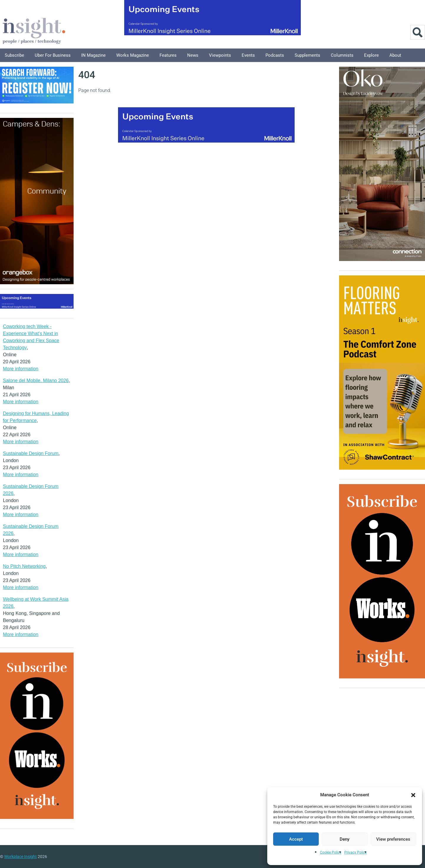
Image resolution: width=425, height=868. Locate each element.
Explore (371, 55)
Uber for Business (53, 55)
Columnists (342, 55)
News (193, 55)
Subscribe (14, 55)
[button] (413, 795)
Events (248, 55)
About (395, 55)
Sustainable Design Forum (31, 453)
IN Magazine (93, 55)
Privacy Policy (356, 852)
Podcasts (275, 55)
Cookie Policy (331, 852)
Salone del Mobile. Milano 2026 (36, 381)
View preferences (393, 839)
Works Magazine (133, 55)
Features (168, 55)
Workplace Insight (20, 857)
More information (21, 369)
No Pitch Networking (24, 566)
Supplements (307, 55)
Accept (296, 839)
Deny (345, 839)
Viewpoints (220, 55)
